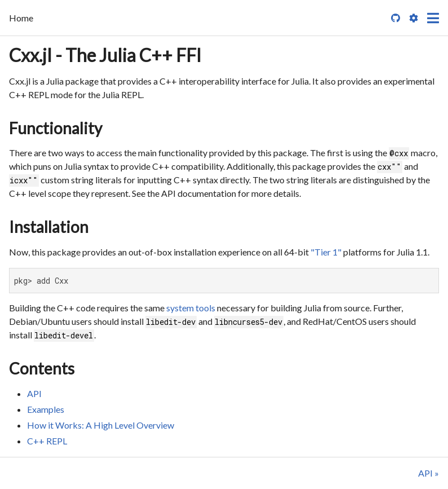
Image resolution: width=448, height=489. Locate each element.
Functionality (56, 128)
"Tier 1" (326, 252)
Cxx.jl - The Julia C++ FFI (105, 55)
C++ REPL (47, 441)
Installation (49, 227)
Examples (46, 409)
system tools (191, 308)
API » (429, 473)
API (34, 393)
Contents (42, 368)
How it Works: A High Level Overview (101, 425)
